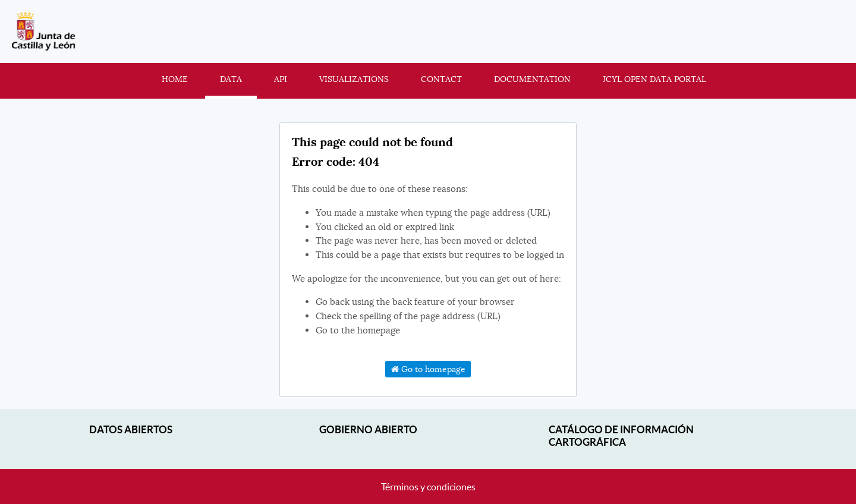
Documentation (532, 79)
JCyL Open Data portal (654, 79)
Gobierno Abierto (368, 429)
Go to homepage (428, 369)
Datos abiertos (131, 429)
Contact (441, 79)
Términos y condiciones (428, 487)
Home (175, 79)
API (281, 79)
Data (231, 79)
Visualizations (354, 79)
